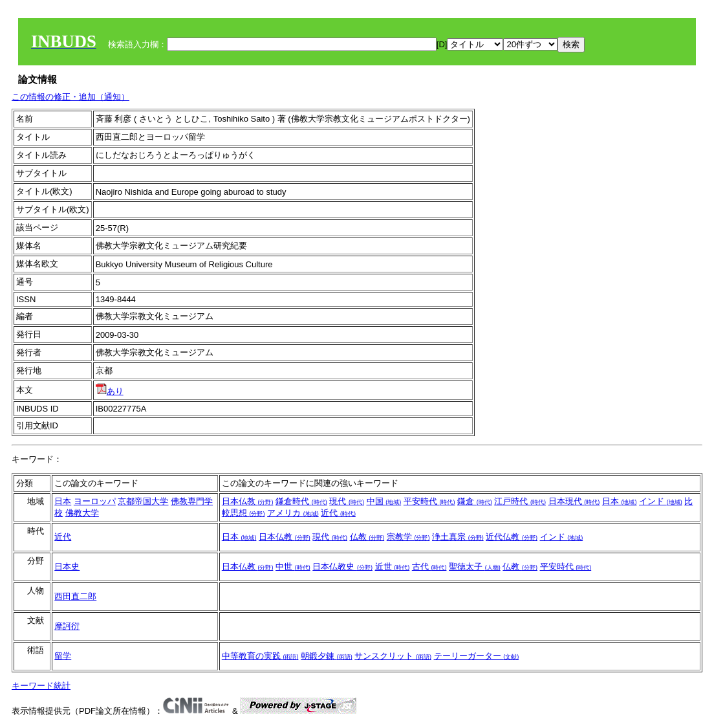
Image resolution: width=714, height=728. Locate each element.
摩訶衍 (67, 626)
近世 (393, 567)
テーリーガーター (477, 656)
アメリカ (293, 513)
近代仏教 (512, 537)
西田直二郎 (75, 596)
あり (110, 391)
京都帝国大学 (143, 501)
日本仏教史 (342, 567)
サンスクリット (393, 656)
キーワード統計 (41, 686)
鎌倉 (475, 501)
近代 (338, 513)
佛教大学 (82, 513)
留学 (63, 656)
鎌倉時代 (301, 501)
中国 (384, 501)
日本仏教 (248, 501)
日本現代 (574, 501)
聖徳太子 (475, 567)
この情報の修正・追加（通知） (70, 97)
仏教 (367, 537)
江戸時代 (520, 501)
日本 (63, 501)
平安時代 (429, 501)
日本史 (67, 567)
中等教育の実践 (260, 656)
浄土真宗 (458, 537)
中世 (293, 567)
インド (661, 501)
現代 (347, 501)
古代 (429, 567)
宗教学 (408, 537)
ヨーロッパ (95, 501)
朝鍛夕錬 (327, 656)
